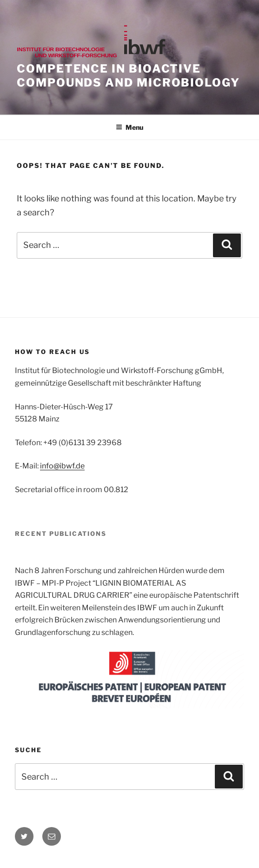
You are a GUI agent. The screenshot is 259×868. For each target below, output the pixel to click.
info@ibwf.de (62, 466)
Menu (129, 127)
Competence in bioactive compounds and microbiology (128, 76)
